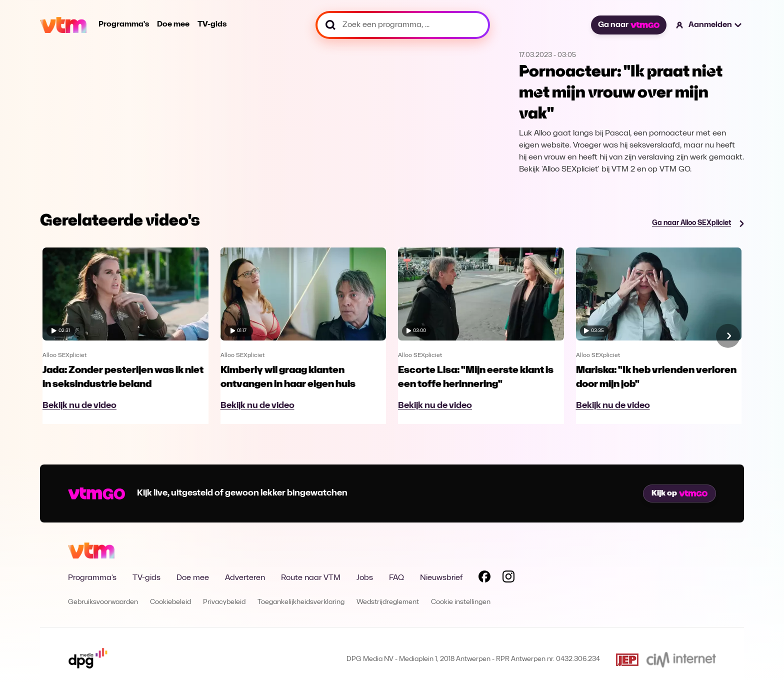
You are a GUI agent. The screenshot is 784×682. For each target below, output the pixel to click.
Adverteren (245, 578)
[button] (709, 25)
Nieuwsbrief (441, 578)
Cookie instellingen (461, 602)
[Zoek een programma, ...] (403, 25)
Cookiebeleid (170, 602)
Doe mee (173, 24)
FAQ (396, 578)
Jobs (365, 578)
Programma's (124, 24)
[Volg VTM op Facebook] (484, 578)
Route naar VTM (311, 578)
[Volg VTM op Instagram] (508, 578)
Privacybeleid (224, 602)
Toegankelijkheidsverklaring (301, 602)
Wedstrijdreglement (388, 602)
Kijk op (679, 493)
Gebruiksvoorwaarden (103, 602)
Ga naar (628, 25)
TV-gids (212, 24)
